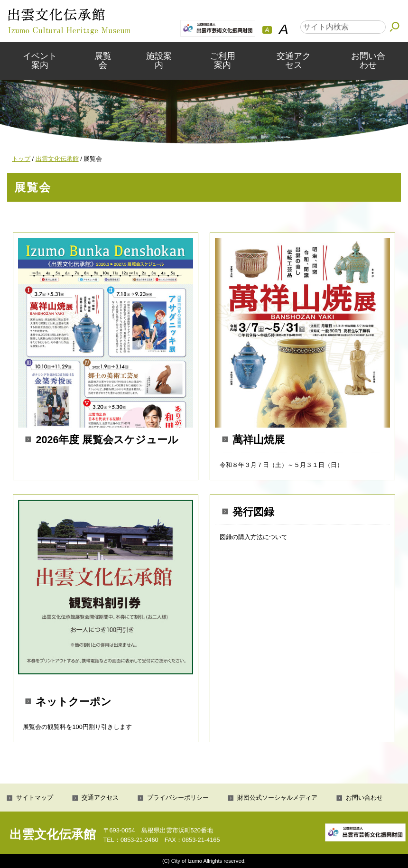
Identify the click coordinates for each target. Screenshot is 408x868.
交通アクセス (294, 61)
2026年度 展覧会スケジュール (107, 440)
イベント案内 (40, 61)
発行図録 (253, 512)
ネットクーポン (74, 702)
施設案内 (159, 61)
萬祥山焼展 (259, 440)
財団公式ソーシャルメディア (277, 798)
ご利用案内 (223, 61)
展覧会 (103, 61)
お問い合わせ (368, 61)
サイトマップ (35, 798)
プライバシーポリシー (178, 798)
